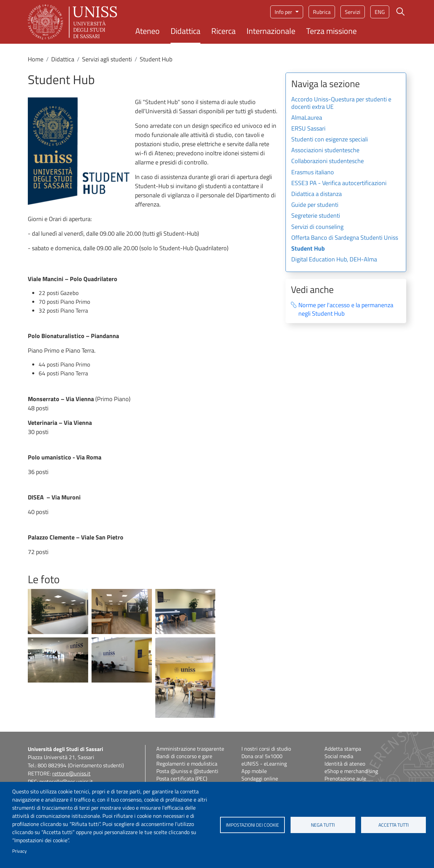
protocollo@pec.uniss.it (66, 782)
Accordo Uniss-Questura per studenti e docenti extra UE (341, 103)
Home (36, 59)
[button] (58, 611)
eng (380, 12)
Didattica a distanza (317, 194)
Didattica (185, 31)
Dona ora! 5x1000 (262, 756)
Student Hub (308, 249)
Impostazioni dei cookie (252, 825)
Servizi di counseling (317, 227)
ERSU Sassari (308, 129)
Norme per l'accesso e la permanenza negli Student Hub (346, 309)
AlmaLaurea (307, 118)
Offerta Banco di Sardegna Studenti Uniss (345, 238)
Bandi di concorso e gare (184, 756)
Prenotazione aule (345, 778)
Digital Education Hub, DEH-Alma (334, 260)
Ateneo (147, 31)
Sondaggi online (260, 778)
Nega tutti (323, 825)
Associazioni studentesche (325, 151)
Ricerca (223, 31)
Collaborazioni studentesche (328, 161)
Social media (339, 756)
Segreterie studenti (316, 216)
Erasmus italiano (313, 173)
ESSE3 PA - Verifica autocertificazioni (339, 183)
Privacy (19, 851)
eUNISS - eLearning (264, 764)
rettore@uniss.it (71, 773)
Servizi (353, 12)
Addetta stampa (343, 749)
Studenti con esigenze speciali (330, 140)
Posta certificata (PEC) (182, 778)
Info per (284, 12)
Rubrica (322, 12)
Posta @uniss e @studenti (187, 771)
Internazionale (271, 31)
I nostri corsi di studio (266, 749)
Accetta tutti (393, 825)
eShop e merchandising (351, 771)
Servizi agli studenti (107, 59)
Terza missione (331, 31)
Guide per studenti (315, 205)
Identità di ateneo (345, 764)
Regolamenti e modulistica (187, 764)
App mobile (254, 771)
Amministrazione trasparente (190, 749)
